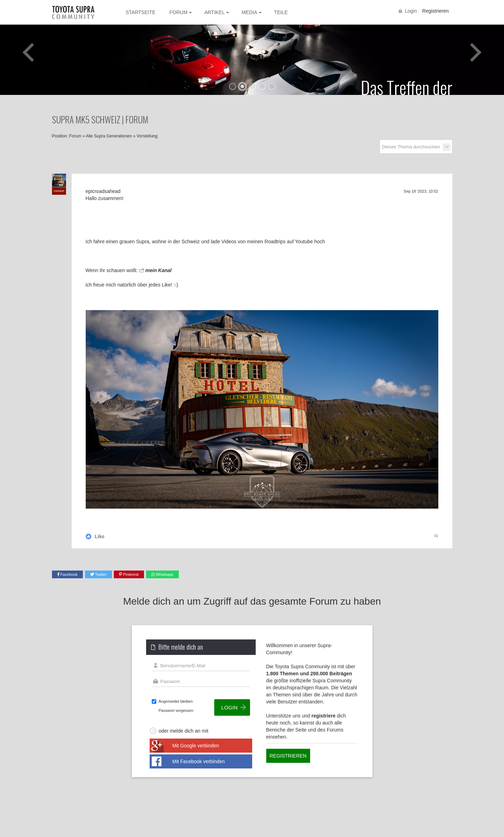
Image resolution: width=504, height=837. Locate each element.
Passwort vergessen (176, 710)
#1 (436, 536)
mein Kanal (159, 270)
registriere (323, 716)
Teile (281, 12)
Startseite (141, 12)
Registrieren (435, 11)
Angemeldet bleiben (176, 701)
